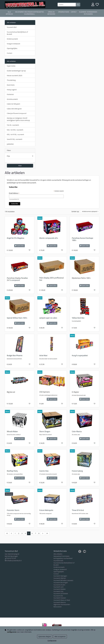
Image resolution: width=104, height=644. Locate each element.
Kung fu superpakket (80, 355)
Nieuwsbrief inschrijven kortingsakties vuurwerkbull (30, 13)
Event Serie (11, 85)
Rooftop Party (12, 471)
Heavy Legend (12, 90)
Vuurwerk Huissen (60, 598)
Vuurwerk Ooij (58, 591)
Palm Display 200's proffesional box (52, 279)
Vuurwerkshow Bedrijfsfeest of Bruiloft (17, 33)
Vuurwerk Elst (58, 596)
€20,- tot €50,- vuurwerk (15, 130)
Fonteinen (10, 94)
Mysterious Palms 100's (81, 278)
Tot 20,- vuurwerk (13, 125)
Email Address (14, 193)
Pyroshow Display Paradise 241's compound (17, 279)
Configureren (52, 640)
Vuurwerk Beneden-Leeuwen (63, 580)
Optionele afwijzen (45, 637)
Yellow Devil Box (78, 318)
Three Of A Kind (78, 510)
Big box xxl (11, 392)
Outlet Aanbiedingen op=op (16, 71)
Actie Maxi (43, 355)
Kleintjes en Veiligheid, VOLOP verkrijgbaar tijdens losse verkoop (18, 119)
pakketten (10, 144)
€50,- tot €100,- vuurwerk (15, 134)
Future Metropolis (46, 510)
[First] (7, 533)
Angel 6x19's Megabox (16, 238)
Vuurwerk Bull (12, 27)
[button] (20, 156)
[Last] (47, 533)
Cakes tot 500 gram (13, 104)
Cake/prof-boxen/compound (17, 113)
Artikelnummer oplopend (90, 211)
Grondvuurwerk (12, 99)
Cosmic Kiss (44, 471)
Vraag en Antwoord (51, 13)
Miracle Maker (12, 431)
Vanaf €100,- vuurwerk (15, 139)
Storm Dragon (45, 431)
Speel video (19, 246)
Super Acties (11, 66)
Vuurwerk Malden (60, 589)
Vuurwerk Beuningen (61, 583)
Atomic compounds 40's (49, 238)
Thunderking (11, 80)
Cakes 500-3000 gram (14, 109)
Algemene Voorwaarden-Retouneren (88, 13)
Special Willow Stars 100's (17, 318)
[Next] (43, 533)
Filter (20, 166)
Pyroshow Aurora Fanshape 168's (82, 239)
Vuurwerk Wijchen (60, 578)
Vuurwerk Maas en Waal (62, 600)
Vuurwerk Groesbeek (61, 594)
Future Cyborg (77, 471)
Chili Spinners (45, 392)
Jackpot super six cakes (48, 318)
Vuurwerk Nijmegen (60, 576)
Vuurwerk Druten (59, 585)
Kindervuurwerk (12, 39)
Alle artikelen (9, 13)
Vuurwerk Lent (58, 587)
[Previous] (11, 533)
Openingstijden (64, 12)
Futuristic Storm (13, 510)
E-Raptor (75, 392)
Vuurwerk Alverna (60, 602)
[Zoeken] (67, 5)
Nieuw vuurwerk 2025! (15, 76)
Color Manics (77, 431)
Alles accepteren (60, 637)
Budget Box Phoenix (15, 355)
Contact (74, 12)
